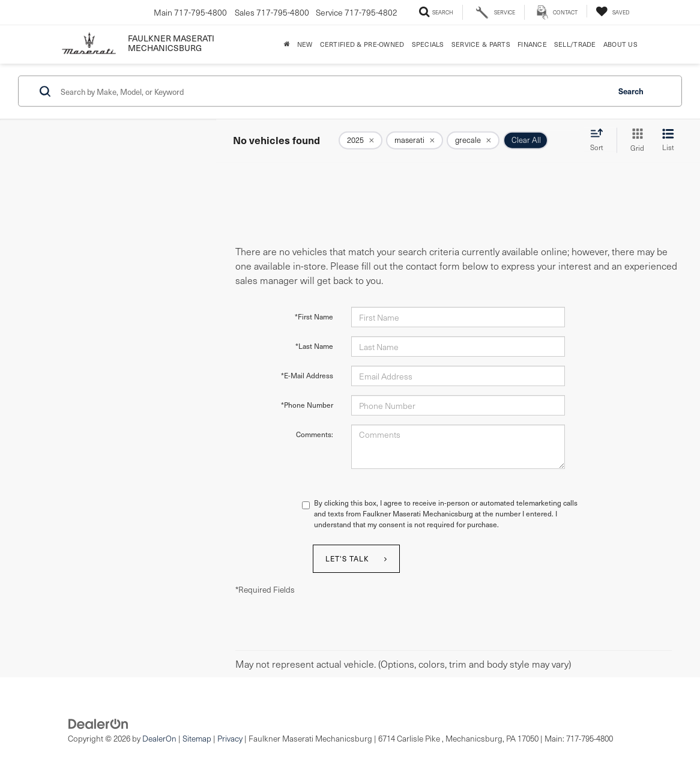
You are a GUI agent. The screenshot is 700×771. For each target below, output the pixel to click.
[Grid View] (635, 141)
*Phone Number (307, 405)
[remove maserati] (415, 141)
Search (631, 90)
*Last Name (314, 346)
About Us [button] (620, 44)
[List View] (668, 141)
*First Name (314, 316)
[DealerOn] (98, 723)
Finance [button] (532, 44)
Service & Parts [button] (481, 44)
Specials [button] (428, 44)
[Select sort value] (600, 140)
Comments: (315, 434)
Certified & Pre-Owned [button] (362, 44)
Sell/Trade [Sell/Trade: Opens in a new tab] (575, 44)
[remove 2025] (361, 141)
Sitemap (197, 738)
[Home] (287, 44)
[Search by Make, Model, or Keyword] (333, 91)
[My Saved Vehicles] (612, 11)
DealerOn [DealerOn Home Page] (159, 738)
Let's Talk (347, 558)
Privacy (230, 738)
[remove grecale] (473, 141)
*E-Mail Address (307, 375)
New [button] (305, 44)
